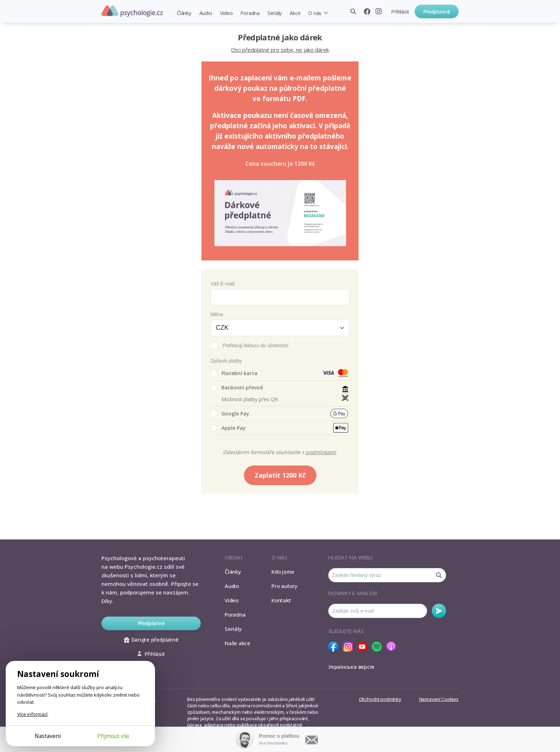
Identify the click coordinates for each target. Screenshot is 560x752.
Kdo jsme (283, 572)
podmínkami (321, 452)
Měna (217, 314)
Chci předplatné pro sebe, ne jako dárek (280, 50)
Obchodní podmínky (380, 699)
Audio (206, 13)
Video (226, 13)
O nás (315, 13)
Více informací (32, 714)
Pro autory (284, 586)
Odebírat (439, 611)
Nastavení (48, 736)
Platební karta (234, 373)
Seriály (275, 13)
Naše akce (237, 643)
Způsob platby (226, 361)
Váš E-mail (222, 284)
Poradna (250, 13)
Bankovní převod (237, 388)
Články (184, 13)
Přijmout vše (113, 736)
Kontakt (281, 600)
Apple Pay (228, 428)
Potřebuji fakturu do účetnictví (255, 345)
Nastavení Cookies (439, 699)
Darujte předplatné (151, 639)
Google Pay (230, 413)
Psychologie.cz (132, 11)
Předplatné (437, 12)
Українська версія (351, 667)
